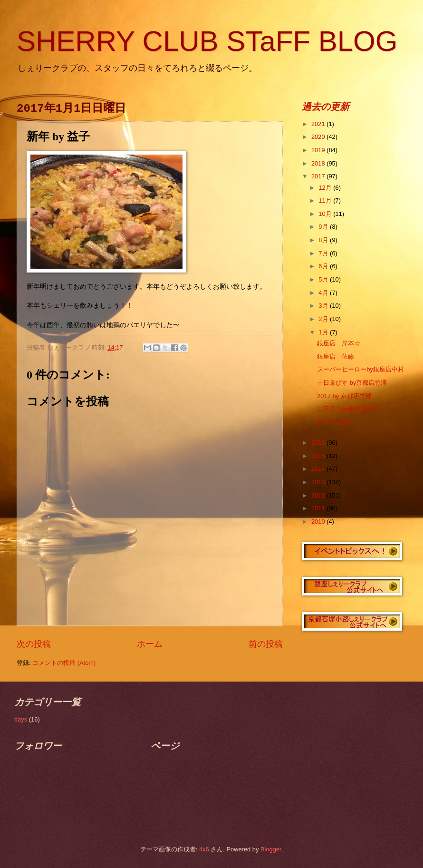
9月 (324, 227)
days (21, 719)
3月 (324, 306)
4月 (324, 293)
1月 (324, 332)
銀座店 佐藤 (336, 356)
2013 (319, 482)
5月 (324, 279)
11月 (326, 200)
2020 (319, 137)
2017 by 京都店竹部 (344, 396)
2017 (319, 176)
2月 (324, 319)
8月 (324, 240)
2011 (319, 508)
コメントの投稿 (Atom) (64, 663)
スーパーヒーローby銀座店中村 (361, 369)
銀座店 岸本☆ (339, 343)
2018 (319, 163)
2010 (319, 522)
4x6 (204, 849)
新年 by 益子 (334, 422)
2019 (319, 150)
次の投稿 (34, 644)
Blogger (271, 849)
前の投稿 (266, 644)
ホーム (150, 644)
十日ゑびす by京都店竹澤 (352, 383)
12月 (326, 188)
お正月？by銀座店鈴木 (348, 409)
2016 (319, 443)
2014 (319, 469)
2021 (319, 124)
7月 (324, 253)
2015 (319, 456)
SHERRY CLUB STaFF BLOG (207, 41)
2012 (319, 495)
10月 (326, 214)
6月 (324, 266)
